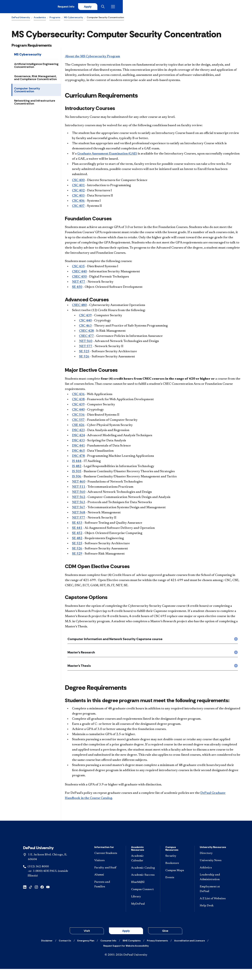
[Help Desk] (213, 917)
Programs (55, 19)
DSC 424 (78, 437)
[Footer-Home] (126, 842)
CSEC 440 (79, 273)
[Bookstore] (177, 874)
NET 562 (79, 498)
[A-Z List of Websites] (213, 910)
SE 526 (84, 358)
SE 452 (77, 534)
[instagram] (36, 898)
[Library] (143, 908)
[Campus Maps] (177, 882)
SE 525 (84, 353)
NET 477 (79, 283)
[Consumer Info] (108, 952)
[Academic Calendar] (143, 870)
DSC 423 (78, 432)
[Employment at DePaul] (213, 900)
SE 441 (77, 529)
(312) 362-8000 (38, 878)
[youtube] (48, 898)
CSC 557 (78, 421)
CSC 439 (85, 317)
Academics (40, 19)
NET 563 (79, 504)
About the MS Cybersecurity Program (92, 58)
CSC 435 (78, 268)
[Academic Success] (143, 886)
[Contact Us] (65, 952)
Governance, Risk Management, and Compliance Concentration (35, 79)
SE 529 (77, 555)
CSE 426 (78, 426)
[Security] (177, 867)
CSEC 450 (79, 278)
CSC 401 (78, 187)
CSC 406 (78, 202)
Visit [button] (87, 942)
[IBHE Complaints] (132, 952)
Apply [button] (126, 942)
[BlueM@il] (143, 893)
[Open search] (228, 7)
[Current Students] (108, 864)
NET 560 (86, 342)
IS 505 (77, 473)
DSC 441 (78, 447)
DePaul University (21, 19)
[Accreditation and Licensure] (189, 952)
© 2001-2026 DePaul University (126, 966)
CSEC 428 (86, 332)
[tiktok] (31, 898)
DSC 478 (78, 457)
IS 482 (77, 468)
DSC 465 (78, 452)
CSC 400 (78, 182)
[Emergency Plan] (86, 952)
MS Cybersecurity (74, 19)
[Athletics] (213, 879)
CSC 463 (85, 327)
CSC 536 (78, 416)
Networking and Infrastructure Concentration (35, 103)
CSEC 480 (79, 306)
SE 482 (77, 540)
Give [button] (165, 942)
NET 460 (79, 483)
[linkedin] (25, 898)
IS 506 (77, 478)
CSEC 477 (86, 337)
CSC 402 (78, 192)
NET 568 (79, 514)
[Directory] (213, 864)
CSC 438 (78, 401)
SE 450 (77, 288)
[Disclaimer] (47, 952)
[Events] (177, 889)
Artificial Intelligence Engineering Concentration (36, 67)
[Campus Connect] (143, 901)
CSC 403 (78, 197)
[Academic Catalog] (143, 879)
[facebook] (42, 898)
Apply (211, 7)
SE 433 (77, 524)
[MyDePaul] (143, 915)
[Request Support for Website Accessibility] (126, 957)
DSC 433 (78, 442)
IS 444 (77, 462)
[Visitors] (108, 872)
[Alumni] (108, 886)
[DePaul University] (37, 7)
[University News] (213, 872)
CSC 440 (85, 322)
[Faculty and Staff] (108, 879)
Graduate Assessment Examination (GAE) (107, 155)
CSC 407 (78, 207)
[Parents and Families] (108, 896)
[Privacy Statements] (157, 952)
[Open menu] (238, 7)
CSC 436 (78, 396)
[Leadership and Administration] (213, 888)
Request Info (187, 7)
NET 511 (79, 488)
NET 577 (86, 348)
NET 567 (79, 509)
